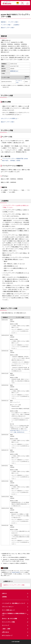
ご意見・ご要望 (6, 629)
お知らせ (4, 593)
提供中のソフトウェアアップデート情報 (14, 585)
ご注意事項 (16, 25)
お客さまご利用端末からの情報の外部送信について (14, 614)
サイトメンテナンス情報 (15, 622)
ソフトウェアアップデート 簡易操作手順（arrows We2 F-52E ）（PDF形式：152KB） (15, 160)
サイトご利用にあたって (8, 610)
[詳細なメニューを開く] (28, 3)
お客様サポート (8, 581)
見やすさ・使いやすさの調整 (10, 619)
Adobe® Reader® (15, 572)
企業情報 (4, 597)
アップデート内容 (13, 22)
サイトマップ (5, 625)
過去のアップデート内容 (7, 28)
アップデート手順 (6, 25)
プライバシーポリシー (8, 607)
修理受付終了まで (14, 71)
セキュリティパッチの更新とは (9, 118)
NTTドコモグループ (15, 636)
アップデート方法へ (19, 82)
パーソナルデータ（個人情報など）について (14, 603)
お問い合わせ (5, 632)
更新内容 (3, 22)
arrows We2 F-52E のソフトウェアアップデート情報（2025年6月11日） (19, 431)
